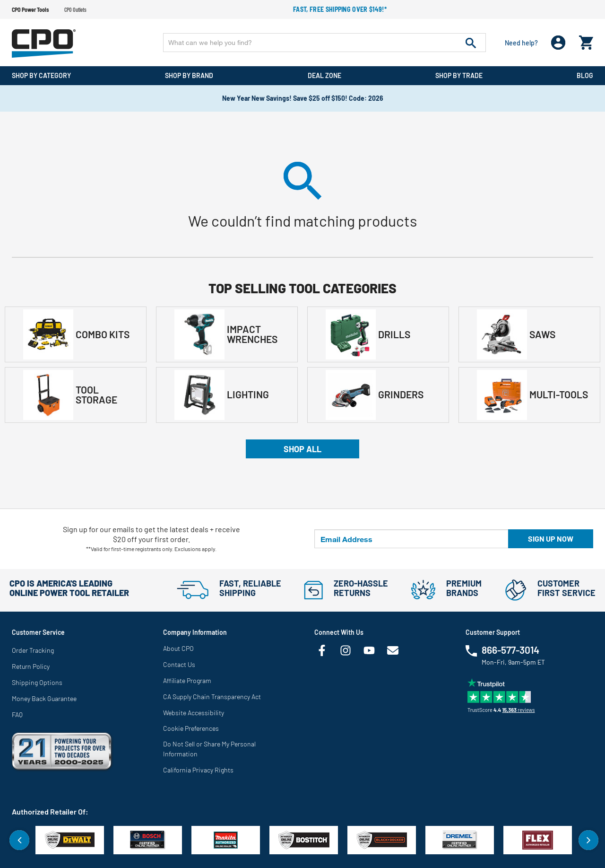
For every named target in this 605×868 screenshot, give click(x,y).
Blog (585, 75)
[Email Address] (411, 539)
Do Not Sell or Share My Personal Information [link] (209, 749)
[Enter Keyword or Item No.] (324, 43)
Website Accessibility (194, 713)
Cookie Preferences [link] (191, 728)
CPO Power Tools (30, 9)
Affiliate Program (187, 680)
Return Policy (31, 666)
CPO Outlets (75, 9)
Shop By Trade (459, 75)
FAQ (17, 715)
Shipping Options (37, 682)
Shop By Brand (189, 75)
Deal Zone (324, 75)
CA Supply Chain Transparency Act (212, 697)
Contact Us (179, 664)
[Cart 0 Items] (586, 40)
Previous (19, 840)
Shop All (302, 449)
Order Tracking (33, 650)
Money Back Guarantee (44, 698)
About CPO (178, 648)
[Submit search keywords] (471, 43)
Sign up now (551, 539)
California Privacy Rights (198, 770)
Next (588, 840)
